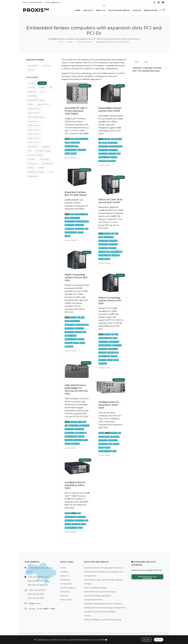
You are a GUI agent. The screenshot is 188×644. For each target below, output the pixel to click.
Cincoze (47, 65)
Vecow (31, 70)
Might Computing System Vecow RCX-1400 (76, 277)
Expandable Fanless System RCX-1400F (110, 109)
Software (64, 596)
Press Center (151, 10)
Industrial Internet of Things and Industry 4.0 (103, 568)
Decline (146, 640)
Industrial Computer (84, 42)
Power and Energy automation (98, 596)
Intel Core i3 (34, 130)
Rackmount (47, 163)
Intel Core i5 (34, 134)
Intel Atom (33, 121)
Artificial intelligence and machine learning (102, 620)
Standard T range (36, 172)
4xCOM (31, 87)
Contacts (88, 10)
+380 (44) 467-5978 (36, 598)
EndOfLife (33, 96)
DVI (42, 92)
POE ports (33, 163)
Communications (68, 588)
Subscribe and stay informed (147, 578)
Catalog (137, 10)
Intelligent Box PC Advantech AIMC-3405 (109, 405)
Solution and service (119, 10)
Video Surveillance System (96, 588)
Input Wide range (36, 117)
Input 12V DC (43, 104)
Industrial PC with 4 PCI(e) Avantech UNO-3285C (76, 111)
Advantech (33, 65)
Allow (159, 640)
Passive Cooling (35, 155)
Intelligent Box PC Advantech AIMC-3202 (75, 485)
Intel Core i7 (34, 138)
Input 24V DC (34, 113)
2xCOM (31, 83)
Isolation (46, 147)
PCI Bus (31, 159)
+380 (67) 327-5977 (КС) (39, 577)
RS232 (31, 168)
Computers (65, 580)
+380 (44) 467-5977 (37, 590)
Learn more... (72, 158)
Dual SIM (32, 92)
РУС (137, 62)
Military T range (43, 151)
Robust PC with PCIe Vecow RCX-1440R (110, 201)
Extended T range (36, 100)
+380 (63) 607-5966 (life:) (38, 585)
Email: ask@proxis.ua (53, 2)
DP (51, 87)
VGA (51, 172)
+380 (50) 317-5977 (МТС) (38, 581)
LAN (30, 151)
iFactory (88, 616)
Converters (65, 592)
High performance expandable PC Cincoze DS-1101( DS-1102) (77, 389)
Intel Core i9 (34, 142)
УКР (146, 62)
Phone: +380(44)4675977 (33, 2)
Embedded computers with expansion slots (112, 42)
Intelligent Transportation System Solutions (103, 604)
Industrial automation (93, 600)
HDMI (30, 104)
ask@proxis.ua (34, 603)
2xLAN (42, 83)
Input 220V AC (34, 109)
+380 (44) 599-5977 (36, 594)
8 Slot (42, 87)
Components (66, 584)
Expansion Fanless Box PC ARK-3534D (76, 194)
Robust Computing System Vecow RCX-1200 (110, 301)
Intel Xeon (33, 147)
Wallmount (33, 176)
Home (78, 10)
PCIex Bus (44, 159)
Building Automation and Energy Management (105, 608)
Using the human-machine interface (100, 612)
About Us (101, 10)
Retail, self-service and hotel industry (100, 592)
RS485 (41, 168)
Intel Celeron (34, 125)
